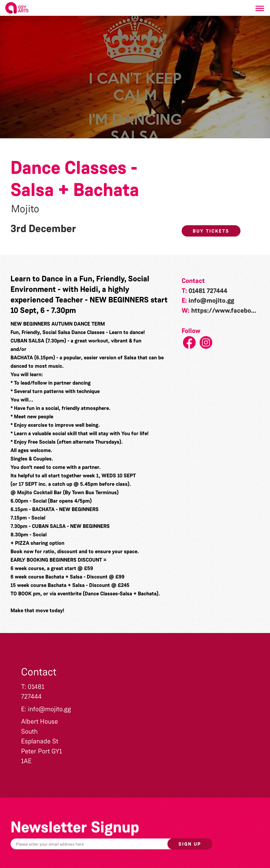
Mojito (25, 209)
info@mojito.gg (211, 301)
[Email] (104, 844)
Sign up (190, 844)
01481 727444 (208, 291)
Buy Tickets (211, 231)
